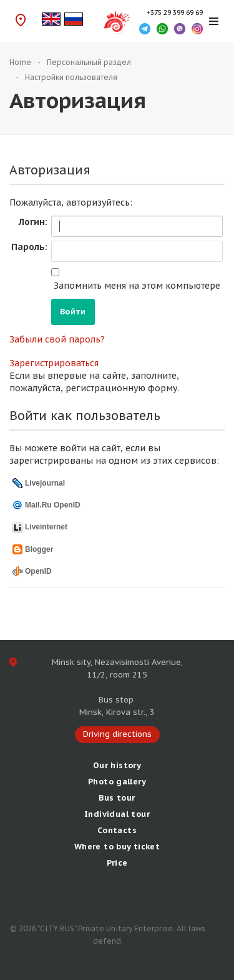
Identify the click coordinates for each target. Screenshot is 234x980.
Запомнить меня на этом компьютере (136, 286)
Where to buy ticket (117, 847)
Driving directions (20, 20)
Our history (117, 765)
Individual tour (117, 814)
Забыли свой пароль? (57, 339)
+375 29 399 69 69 (175, 12)
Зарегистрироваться (54, 363)
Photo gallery (117, 782)
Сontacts (117, 830)
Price (117, 863)
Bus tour (117, 798)
